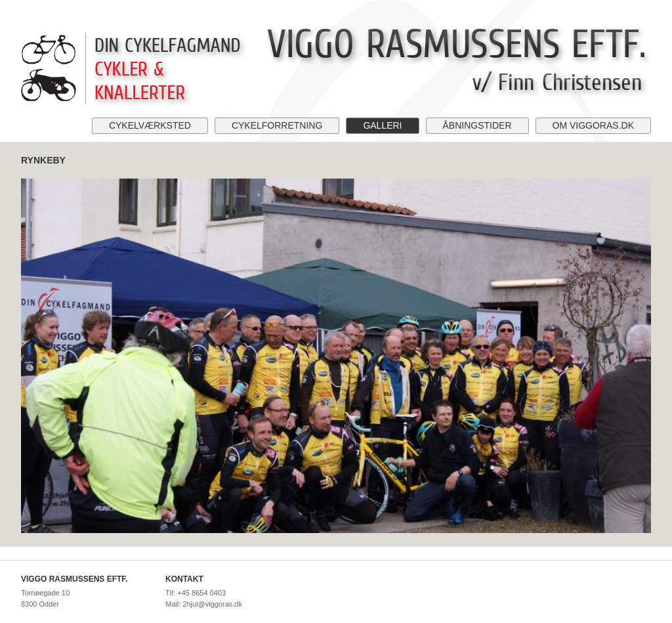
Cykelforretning (277, 125)
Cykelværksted (150, 125)
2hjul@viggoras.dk (212, 604)
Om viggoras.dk (593, 125)
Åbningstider (477, 125)
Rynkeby (43, 160)
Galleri (382, 125)
